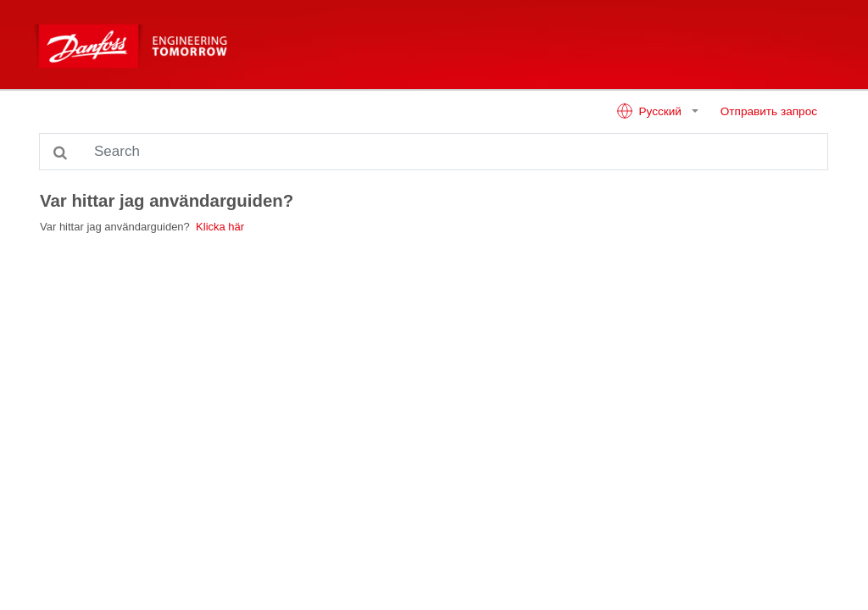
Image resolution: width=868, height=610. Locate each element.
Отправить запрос (769, 111)
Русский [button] (651, 111)
